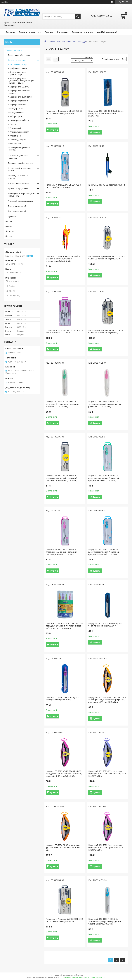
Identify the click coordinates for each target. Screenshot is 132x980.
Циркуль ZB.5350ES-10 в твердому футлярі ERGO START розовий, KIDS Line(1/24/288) (106, 847)
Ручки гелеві (15, 128)
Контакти (62, 32)
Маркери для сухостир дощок (20, 92)
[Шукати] (78, 16)
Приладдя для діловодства (20, 163)
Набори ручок (16, 116)
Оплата (9, 236)
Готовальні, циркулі (18, 64)
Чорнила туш (15, 144)
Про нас (49, 32)
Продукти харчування (18, 188)
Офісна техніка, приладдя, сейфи (20, 169)
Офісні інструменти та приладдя (18, 157)
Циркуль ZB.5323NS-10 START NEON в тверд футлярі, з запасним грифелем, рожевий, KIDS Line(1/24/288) (64, 773)
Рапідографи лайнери (19, 120)
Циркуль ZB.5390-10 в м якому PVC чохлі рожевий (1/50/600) (63, 698)
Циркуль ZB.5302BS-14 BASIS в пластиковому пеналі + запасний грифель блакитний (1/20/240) (104, 552)
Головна (11, 32)
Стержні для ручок (18, 140)
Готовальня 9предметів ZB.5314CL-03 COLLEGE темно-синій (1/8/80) (107, 331)
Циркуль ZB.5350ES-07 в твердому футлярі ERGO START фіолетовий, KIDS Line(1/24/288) (107, 773)
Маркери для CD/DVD (19, 87)
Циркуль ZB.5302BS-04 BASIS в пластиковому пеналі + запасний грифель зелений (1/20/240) (104, 478)
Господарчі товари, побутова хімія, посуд (22, 195)
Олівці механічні (17, 112)
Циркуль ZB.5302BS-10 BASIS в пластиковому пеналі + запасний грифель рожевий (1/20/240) (61, 552)
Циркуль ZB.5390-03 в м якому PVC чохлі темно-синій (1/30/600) (105, 624)
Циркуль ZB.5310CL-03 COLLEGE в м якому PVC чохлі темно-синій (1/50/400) (106, 113)
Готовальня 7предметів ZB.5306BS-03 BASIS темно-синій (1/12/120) (64, 920)
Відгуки (9, 226)
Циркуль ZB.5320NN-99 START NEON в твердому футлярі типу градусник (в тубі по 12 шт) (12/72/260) (65, 626)
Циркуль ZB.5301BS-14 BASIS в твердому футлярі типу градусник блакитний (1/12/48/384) (105, 921)
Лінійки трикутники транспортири (18, 73)
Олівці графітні (16, 108)
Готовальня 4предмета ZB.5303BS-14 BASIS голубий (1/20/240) (64, 186)
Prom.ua (79, 975)
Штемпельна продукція (19, 183)
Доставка (10, 231)
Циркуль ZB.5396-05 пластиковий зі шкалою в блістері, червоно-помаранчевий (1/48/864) (63, 259)
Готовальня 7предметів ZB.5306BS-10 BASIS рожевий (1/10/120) (64, 331)
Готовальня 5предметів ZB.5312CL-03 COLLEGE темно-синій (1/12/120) (107, 257)
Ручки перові (15, 136)
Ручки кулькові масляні (20, 132)
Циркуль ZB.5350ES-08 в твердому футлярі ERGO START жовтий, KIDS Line (63, 847)
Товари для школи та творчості (18, 177)
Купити (54, 130)
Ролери (13, 124)
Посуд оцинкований (17, 211)
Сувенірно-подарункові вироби (20, 149)
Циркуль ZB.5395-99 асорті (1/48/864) (107, 185)
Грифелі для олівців (18, 68)
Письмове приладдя (77, 42)
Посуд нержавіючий (17, 206)
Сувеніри (12, 216)
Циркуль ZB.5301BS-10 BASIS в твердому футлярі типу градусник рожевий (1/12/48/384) (105, 404)
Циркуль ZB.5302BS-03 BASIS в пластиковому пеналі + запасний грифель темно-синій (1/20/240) (61, 478)
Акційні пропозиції (107, 32)
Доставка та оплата (82, 32)
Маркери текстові (18, 105)
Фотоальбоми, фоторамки (20, 201)
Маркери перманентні (19, 101)
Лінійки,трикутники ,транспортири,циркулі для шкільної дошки (22, 81)
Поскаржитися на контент (71, 977)
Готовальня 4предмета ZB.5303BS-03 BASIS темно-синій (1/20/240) (64, 112)
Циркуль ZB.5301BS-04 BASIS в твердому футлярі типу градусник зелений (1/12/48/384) (62, 404)
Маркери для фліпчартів (21, 97)
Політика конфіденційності (94, 977)
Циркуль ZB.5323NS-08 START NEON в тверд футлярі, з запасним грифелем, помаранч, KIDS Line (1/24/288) (107, 700)
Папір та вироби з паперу (20, 55)
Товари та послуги (29, 32)
